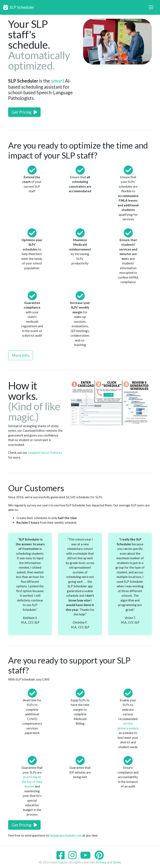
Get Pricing (24, 112)
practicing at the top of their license (32, 782)
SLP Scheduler (19, 7)
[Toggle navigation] (151, 7)
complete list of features (45, 453)
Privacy (101, 862)
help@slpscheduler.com (66, 835)
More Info (21, 355)
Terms (117, 862)
